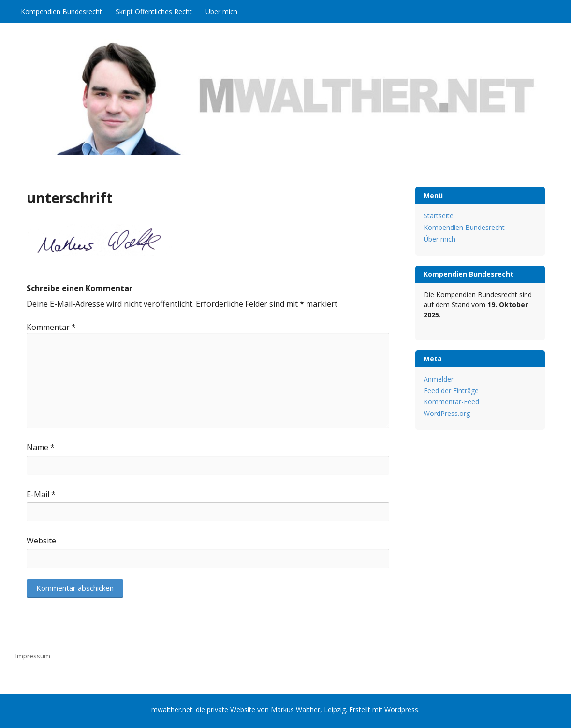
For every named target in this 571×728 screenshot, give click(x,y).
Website (41, 541)
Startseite (439, 216)
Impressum (33, 656)
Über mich (221, 11)
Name (41, 447)
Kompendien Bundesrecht (61, 11)
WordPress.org (447, 413)
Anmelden (439, 379)
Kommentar (51, 327)
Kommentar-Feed (451, 402)
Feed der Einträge (451, 391)
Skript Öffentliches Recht (154, 11)
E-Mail (41, 494)
